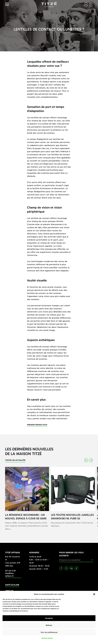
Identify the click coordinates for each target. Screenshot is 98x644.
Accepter (49, 618)
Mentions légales (47, 638)
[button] (94, 594)
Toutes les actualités (15, 460)
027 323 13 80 (10, 571)
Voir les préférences (49, 632)
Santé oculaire (12, 585)
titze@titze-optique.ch (10, 575)
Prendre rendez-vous (37, 425)
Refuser (49, 625)
